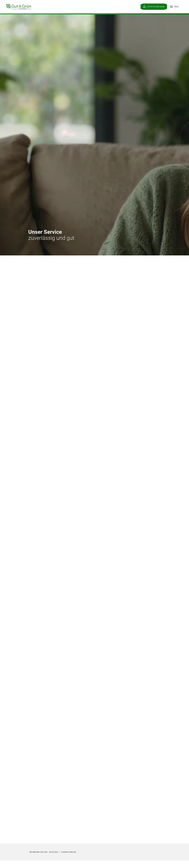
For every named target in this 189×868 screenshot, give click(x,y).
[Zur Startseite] (17, 6)
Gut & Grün (54, 852)
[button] (172, 7)
